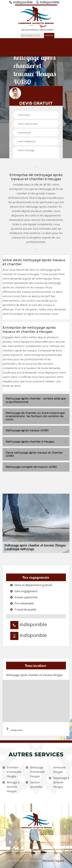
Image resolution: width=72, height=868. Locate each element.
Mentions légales (53, 861)
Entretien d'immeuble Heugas (14, 772)
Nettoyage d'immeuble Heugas (37, 772)
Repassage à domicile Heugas (61, 782)
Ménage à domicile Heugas (13, 787)
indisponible (21, 2)
